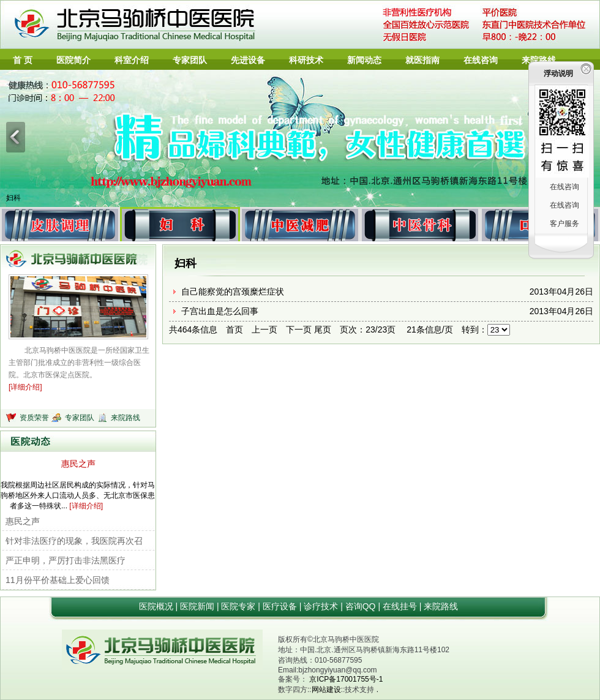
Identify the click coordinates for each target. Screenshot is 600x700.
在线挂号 (401, 606)
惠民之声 (78, 464)
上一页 (264, 329)
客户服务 (564, 224)
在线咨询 (481, 60)
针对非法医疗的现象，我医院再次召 (74, 541)
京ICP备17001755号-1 (346, 679)
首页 (234, 329)
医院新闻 (198, 606)
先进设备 (248, 60)
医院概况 (157, 606)
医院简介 (73, 60)
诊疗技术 (322, 606)
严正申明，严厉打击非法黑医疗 (66, 560)
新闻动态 (364, 60)
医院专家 (239, 606)
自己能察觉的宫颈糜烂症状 (233, 292)
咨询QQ (362, 606)
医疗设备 (281, 606)
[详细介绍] (25, 387)
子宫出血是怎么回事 (220, 311)
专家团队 (190, 60)
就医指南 (422, 60)
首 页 (23, 60)
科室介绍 (132, 60)
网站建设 (326, 690)
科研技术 (306, 60)
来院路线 (539, 60)
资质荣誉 (35, 418)
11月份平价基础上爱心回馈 (58, 580)
